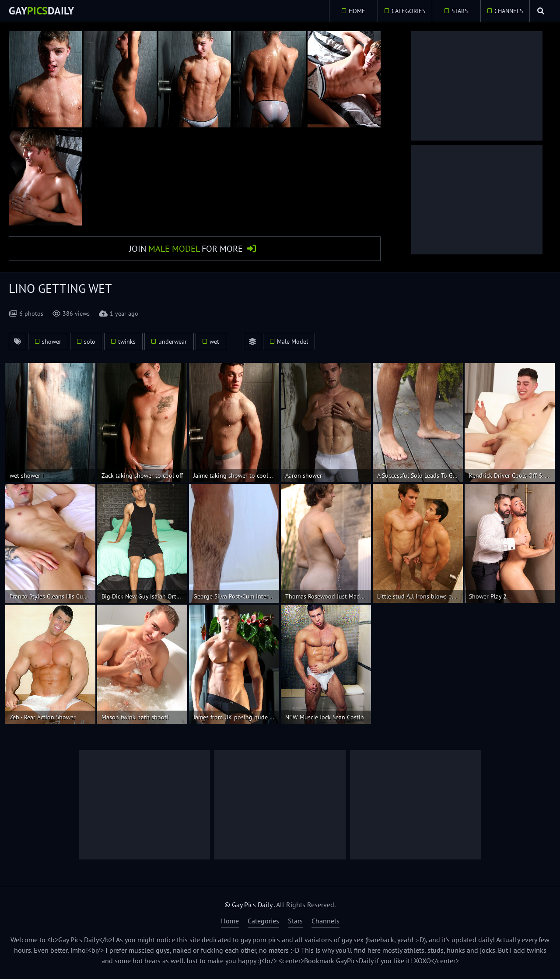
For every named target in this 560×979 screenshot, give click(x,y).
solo (90, 342)
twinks (127, 342)
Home (356, 11)
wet (214, 342)
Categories (408, 11)
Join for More (186, 249)
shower (52, 342)
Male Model (292, 342)
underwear (173, 342)
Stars (459, 11)
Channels (508, 11)
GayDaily (41, 11)
